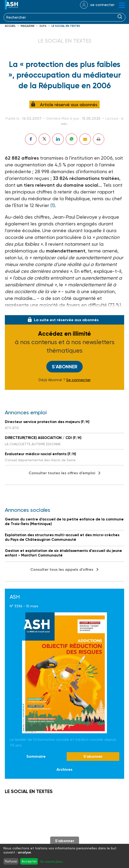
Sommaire (36, 756)
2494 (43, 26)
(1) (53, 205)
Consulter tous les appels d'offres (62, 569)
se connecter (102, 5)
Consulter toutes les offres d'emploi (62, 473)
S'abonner (65, 367)
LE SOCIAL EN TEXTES (66, 26)
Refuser (11, 861)
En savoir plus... (52, 861)
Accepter (29, 861)
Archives (64, 769)
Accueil (10, 26)
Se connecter (78, 380)
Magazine (28, 26)
